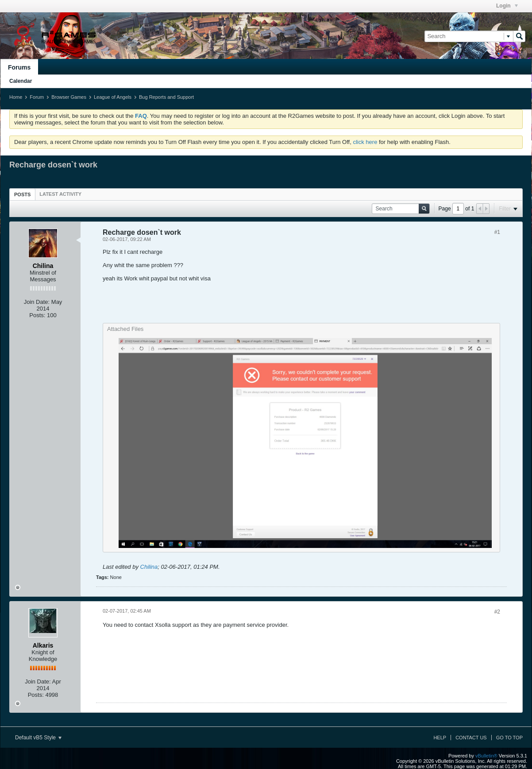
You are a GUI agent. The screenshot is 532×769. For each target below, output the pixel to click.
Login (507, 6)
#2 (497, 612)
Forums (19, 67)
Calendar (21, 81)
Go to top (509, 738)
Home (16, 97)
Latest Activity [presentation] (60, 194)
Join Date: (37, 302)
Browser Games (69, 97)
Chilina (149, 567)
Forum (37, 97)
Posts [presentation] (22, 194)
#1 (497, 232)
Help (440, 738)
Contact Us (471, 738)
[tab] (22, 194)
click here (365, 142)
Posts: (37, 315)
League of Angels (113, 97)
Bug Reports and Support (166, 97)
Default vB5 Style (38, 738)
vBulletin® (486, 756)
